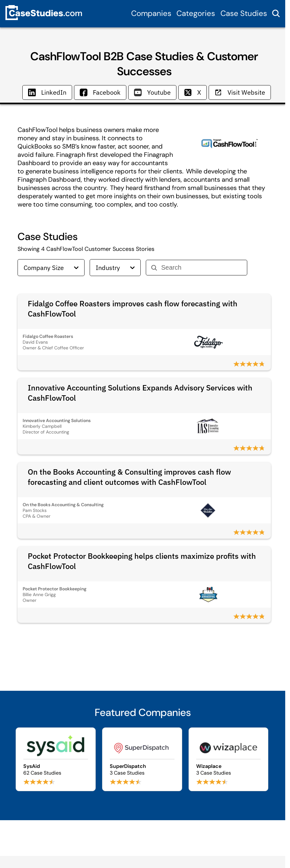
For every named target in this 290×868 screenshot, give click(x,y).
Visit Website (240, 92)
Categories (196, 13)
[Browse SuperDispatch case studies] (142, 759)
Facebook (100, 92)
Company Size (51, 268)
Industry (115, 268)
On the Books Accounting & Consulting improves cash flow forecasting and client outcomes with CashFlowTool (129, 477)
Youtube (152, 92)
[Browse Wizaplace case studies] (229, 759)
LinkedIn (47, 92)
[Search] (201, 268)
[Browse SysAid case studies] (56, 759)
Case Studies (244, 13)
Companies (151, 13)
